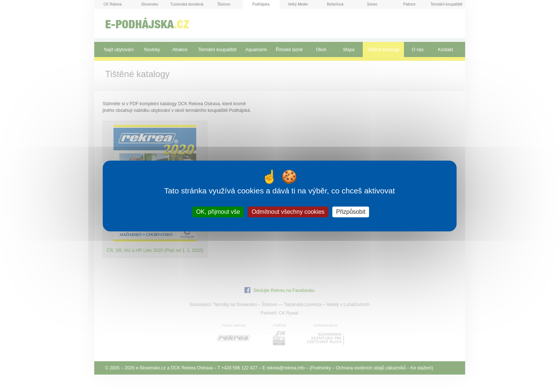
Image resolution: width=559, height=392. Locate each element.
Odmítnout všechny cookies (288, 212)
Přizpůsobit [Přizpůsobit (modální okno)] (351, 212)
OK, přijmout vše (218, 212)
